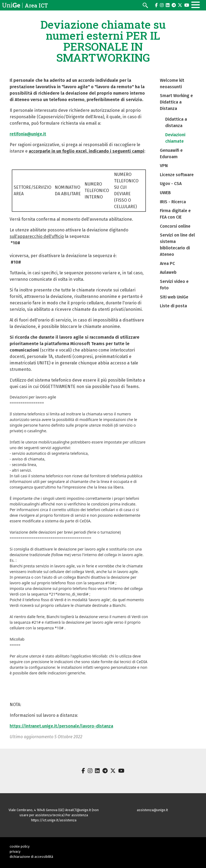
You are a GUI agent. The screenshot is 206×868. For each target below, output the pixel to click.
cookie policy (20, 846)
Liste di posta (173, 306)
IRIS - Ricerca (173, 202)
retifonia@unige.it (28, 134)
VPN (164, 166)
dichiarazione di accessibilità (31, 857)
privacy (15, 852)
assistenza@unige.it (152, 810)
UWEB (165, 193)
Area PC (167, 263)
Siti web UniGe (174, 297)
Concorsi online (175, 226)
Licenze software (177, 175)
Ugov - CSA (171, 184)
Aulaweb (168, 272)
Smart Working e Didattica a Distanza (176, 102)
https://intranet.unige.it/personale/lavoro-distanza (61, 726)
